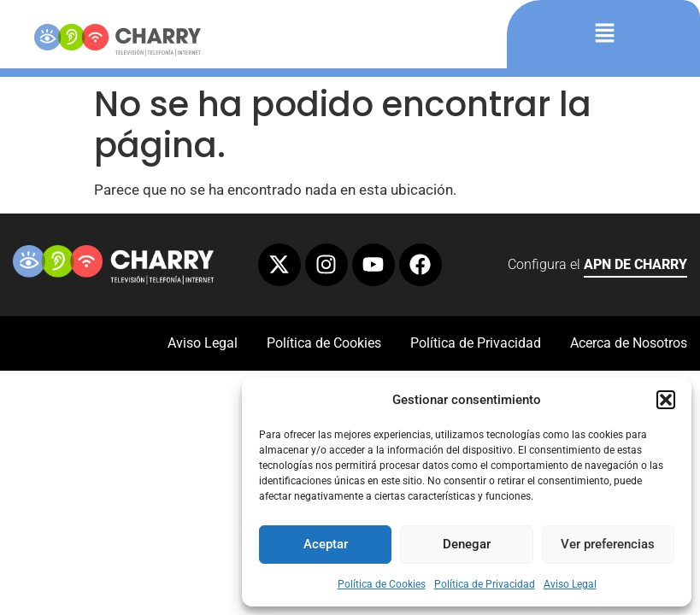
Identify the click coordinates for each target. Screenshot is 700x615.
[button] (666, 400)
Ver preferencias (608, 544)
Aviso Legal (570, 584)
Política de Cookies (382, 584)
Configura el (597, 267)
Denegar (467, 544)
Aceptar (326, 544)
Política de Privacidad (485, 584)
